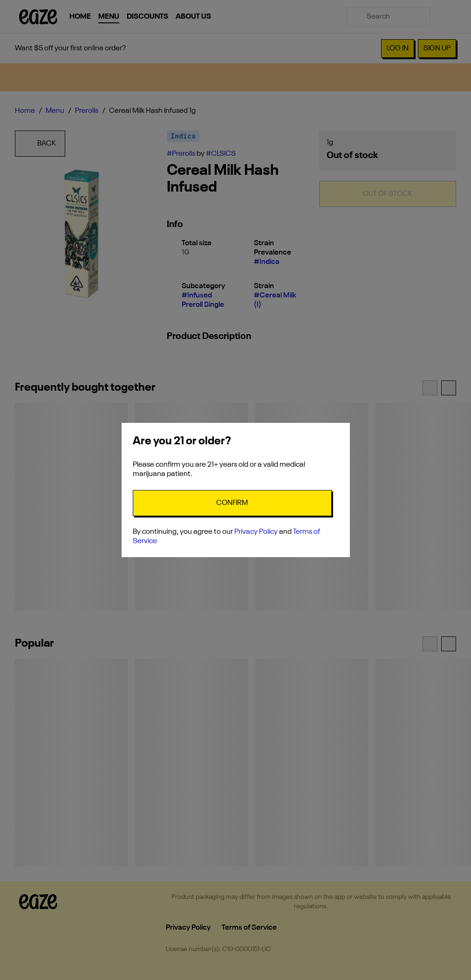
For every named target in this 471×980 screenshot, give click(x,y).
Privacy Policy (256, 532)
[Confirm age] (232, 503)
